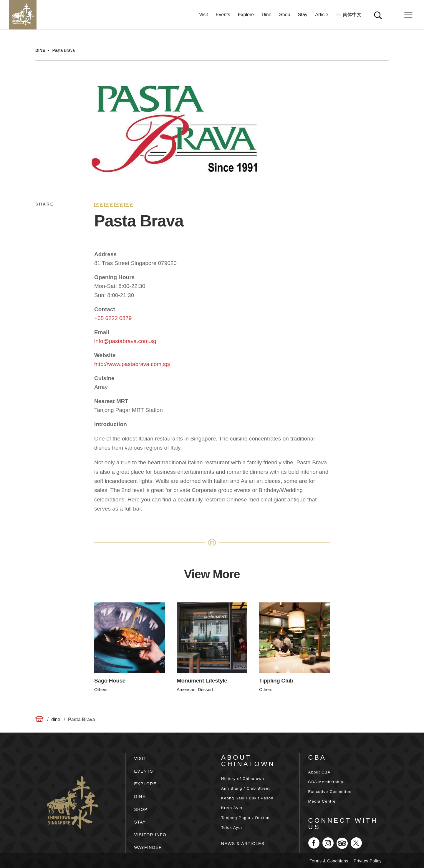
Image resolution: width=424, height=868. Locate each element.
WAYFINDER (148, 847)
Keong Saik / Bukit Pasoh (247, 798)
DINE (140, 796)
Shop (285, 15)
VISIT (140, 758)
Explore (246, 15)
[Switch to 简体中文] (349, 21)
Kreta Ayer (232, 808)
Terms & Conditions (329, 861)
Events (223, 15)
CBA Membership (326, 782)
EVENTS (144, 771)
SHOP (141, 809)
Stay (303, 15)
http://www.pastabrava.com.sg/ (132, 364)
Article (322, 15)
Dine (267, 15)
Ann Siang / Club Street (246, 788)
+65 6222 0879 (113, 318)
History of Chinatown (243, 779)
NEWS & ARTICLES (243, 844)
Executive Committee (330, 792)
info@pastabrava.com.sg (125, 341)
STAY (140, 822)
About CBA (319, 772)
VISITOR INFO (150, 835)
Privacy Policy (368, 861)
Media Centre (322, 801)
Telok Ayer (232, 828)
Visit (203, 15)
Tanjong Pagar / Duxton (245, 818)
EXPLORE (145, 784)
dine (40, 50)
